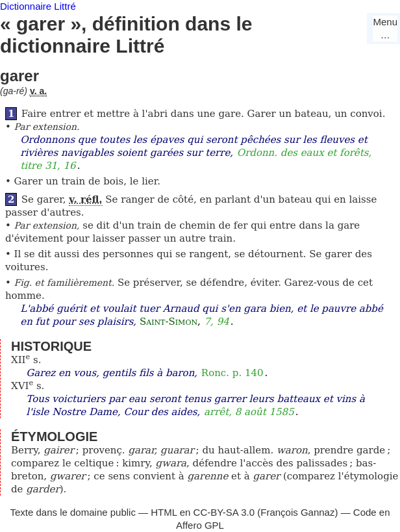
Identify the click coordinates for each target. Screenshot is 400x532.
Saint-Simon (169, 322)
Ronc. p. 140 (232, 373)
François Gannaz (297, 512)
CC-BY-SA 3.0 (224, 512)
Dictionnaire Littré (38, 6)
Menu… (385, 28)
